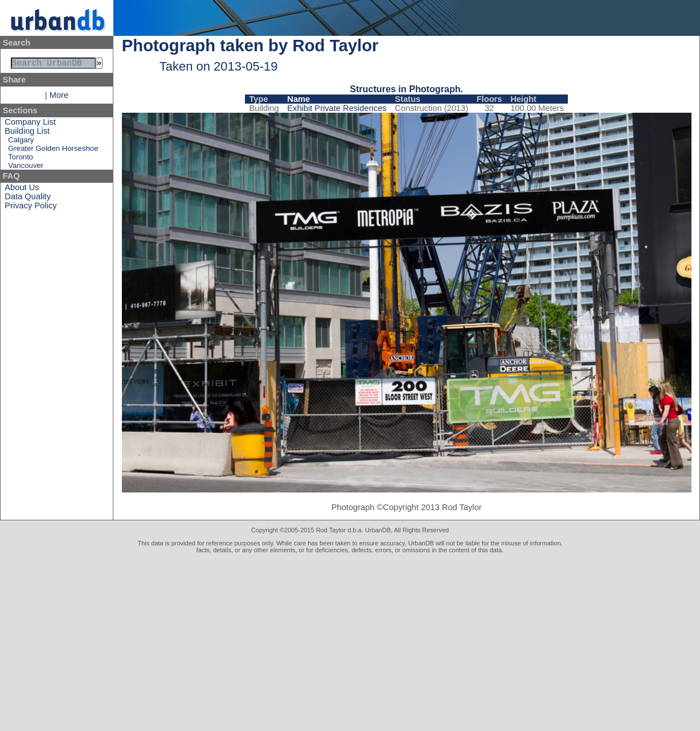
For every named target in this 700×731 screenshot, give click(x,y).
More (59, 97)
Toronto (21, 159)
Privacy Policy (30, 208)
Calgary (21, 142)
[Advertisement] (350, 639)
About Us (22, 190)
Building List (27, 133)
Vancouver (26, 168)
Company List (30, 124)
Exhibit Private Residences (337, 108)
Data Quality (28, 199)
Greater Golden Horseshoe (53, 151)
